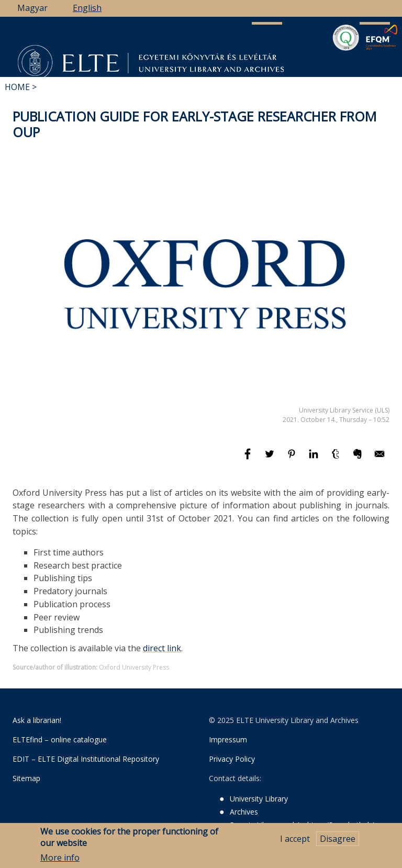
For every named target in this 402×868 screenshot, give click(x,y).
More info (60, 859)
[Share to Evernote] (359, 459)
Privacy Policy (232, 759)
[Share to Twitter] (271, 459)
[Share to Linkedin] (315, 459)
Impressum (228, 739)
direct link (162, 648)
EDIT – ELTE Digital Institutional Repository (86, 759)
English (87, 8)
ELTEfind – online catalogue (60, 739)
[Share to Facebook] (249, 459)
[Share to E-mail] (379, 459)
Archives (244, 812)
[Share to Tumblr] (337, 459)
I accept (295, 840)
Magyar (32, 8)
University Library (259, 799)
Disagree (338, 840)
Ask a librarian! (37, 720)
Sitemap (26, 778)
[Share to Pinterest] (293, 459)
